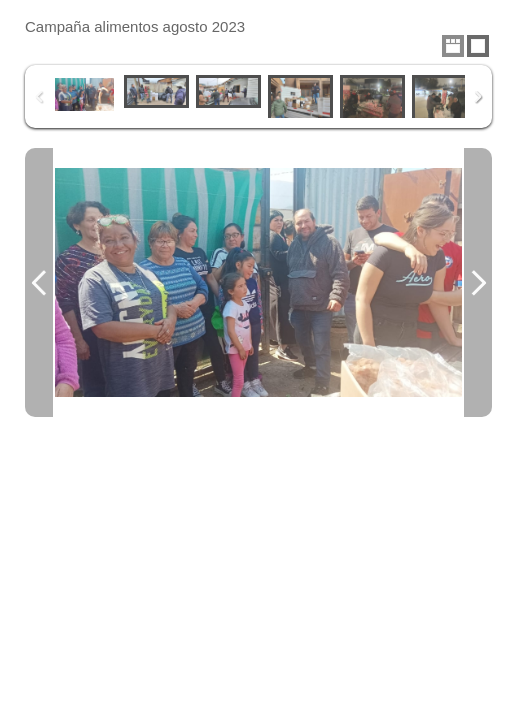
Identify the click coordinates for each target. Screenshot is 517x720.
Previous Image (39, 282)
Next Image (478, 282)
